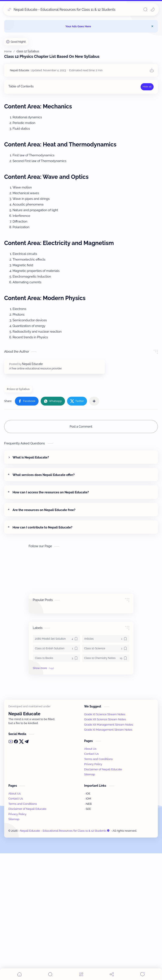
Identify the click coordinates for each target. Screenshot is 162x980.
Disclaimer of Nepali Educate (103, 896)
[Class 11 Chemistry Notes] (106, 658)
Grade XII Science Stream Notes (105, 846)
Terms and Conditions (98, 886)
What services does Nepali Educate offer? (44, 475)
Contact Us (91, 880)
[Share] (112, 974)
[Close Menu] (152, 26)
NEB (89, 930)
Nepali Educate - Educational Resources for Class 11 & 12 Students (65, 10)
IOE (88, 920)
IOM (88, 925)
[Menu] (81, 974)
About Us (90, 875)
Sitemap (90, 901)
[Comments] (143, 974)
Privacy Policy (93, 891)
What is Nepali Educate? (31, 457)
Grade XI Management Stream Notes (108, 856)
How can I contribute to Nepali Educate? (42, 527)
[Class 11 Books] (56, 658)
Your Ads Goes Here (78, 26)
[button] (153, 9)
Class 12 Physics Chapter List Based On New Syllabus (52, 56)
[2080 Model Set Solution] (56, 639)
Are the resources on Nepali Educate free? (44, 510)
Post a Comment (81, 427)
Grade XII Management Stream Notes (109, 851)
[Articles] (106, 639)
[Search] (145, 9)
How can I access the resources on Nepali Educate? (51, 492)
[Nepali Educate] (19, 70)
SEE (88, 935)
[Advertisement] (45, 746)
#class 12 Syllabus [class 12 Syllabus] (18, 389)
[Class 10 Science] (106, 648)
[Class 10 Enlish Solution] (56, 648)
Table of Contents (21, 86)
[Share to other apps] (94, 401)
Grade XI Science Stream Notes (105, 841)
